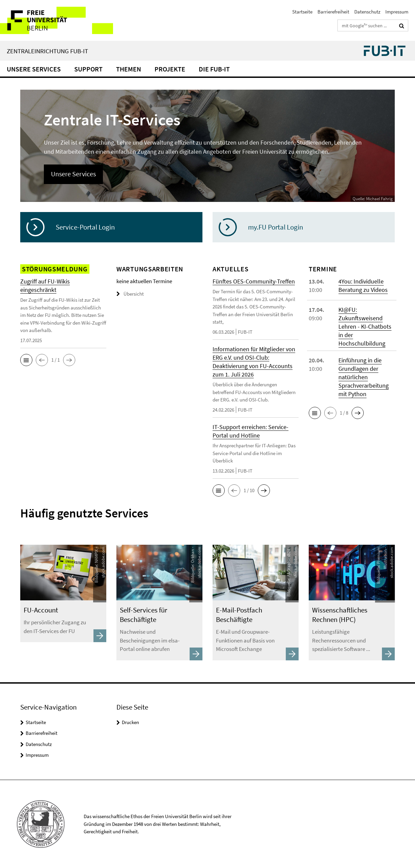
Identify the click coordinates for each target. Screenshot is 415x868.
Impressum (397, 12)
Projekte (170, 69)
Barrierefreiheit (333, 12)
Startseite (302, 12)
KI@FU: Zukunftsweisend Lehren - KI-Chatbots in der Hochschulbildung (365, 326)
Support (88, 69)
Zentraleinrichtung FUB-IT (47, 51)
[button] (26, 360)
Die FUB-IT (214, 69)
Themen (129, 69)
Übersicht (130, 294)
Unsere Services (34, 69)
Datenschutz (367, 12)
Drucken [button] (130, 722)
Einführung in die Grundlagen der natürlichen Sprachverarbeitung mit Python (364, 377)
